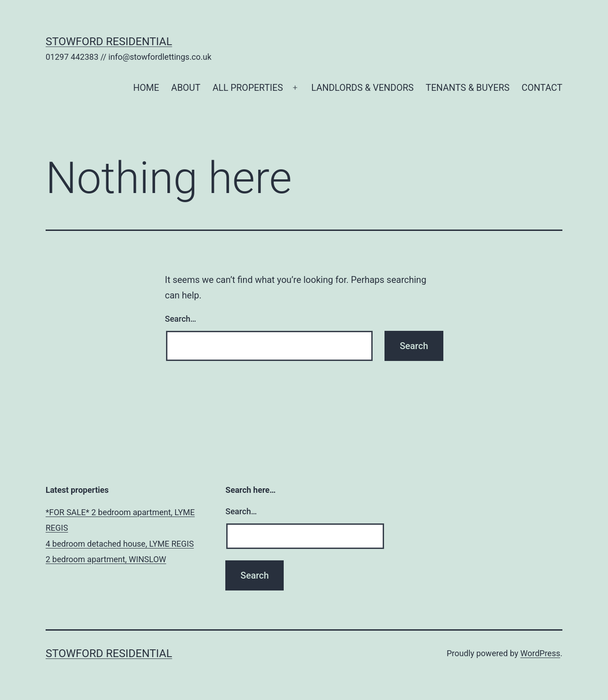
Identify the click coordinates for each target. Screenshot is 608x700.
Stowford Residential (109, 42)
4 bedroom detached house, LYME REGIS (120, 544)
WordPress (540, 653)
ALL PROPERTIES (248, 88)
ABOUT (186, 88)
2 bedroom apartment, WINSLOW (106, 559)
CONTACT (542, 88)
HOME (146, 88)
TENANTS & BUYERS (468, 88)
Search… (181, 319)
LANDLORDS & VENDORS (362, 88)
